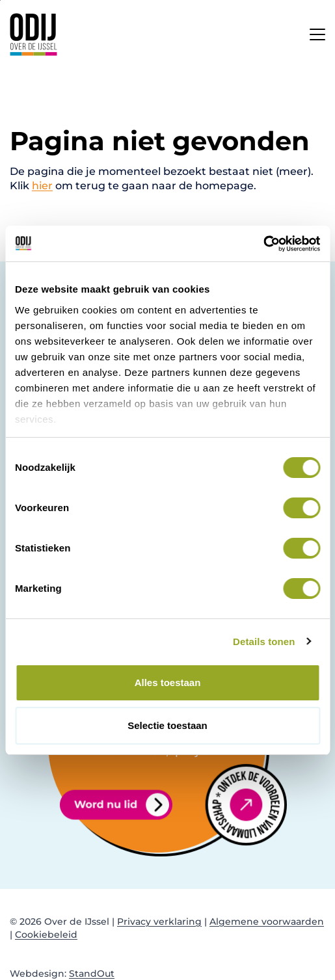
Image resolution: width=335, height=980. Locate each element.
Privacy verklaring (159, 921)
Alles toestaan (168, 682)
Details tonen (264, 642)
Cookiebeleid (46, 934)
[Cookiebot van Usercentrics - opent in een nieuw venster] (263, 244)
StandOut (92, 973)
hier (42, 186)
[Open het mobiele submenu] (317, 31)
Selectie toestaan (167, 725)
